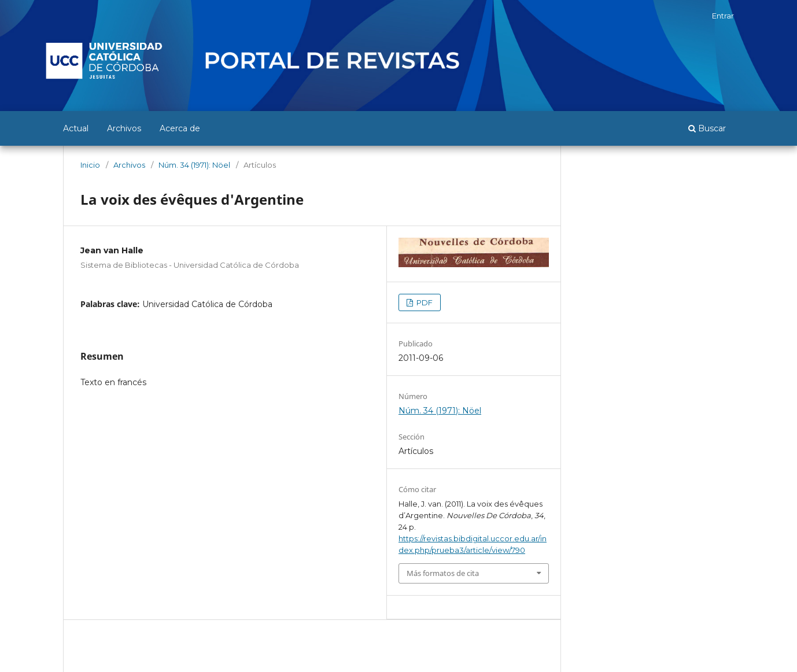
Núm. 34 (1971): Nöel (194, 165)
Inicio (90, 165)
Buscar (707, 128)
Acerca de (180, 128)
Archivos (124, 128)
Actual (76, 128)
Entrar (723, 16)
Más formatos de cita (443, 573)
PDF (424, 302)
